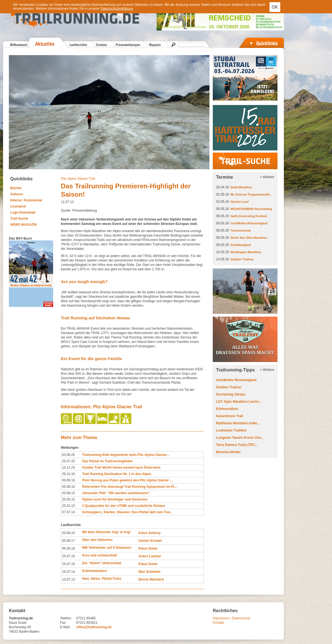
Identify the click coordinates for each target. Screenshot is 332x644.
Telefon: (66, 618)
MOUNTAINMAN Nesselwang (251, 209)
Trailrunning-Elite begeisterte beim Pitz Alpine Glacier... (126, 455)
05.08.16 (68, 487)
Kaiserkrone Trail (229, 416)
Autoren (17, 194)
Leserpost (18, 206)
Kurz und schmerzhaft (100, 555)
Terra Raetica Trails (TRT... (237, 445)
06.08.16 (68, 548)
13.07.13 (68, 579)
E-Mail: (65, 627)
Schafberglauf (241, 245)
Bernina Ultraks (228, 452)
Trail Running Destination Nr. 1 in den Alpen (117, 474)
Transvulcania (241, 230)
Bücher (16, 188)
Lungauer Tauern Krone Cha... (240, 438)
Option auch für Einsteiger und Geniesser (115, 499)
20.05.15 (68, 499)
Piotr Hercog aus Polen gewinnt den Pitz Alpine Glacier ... (127, 480)
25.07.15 (68, 556)
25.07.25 (68, 461)
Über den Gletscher (98, 540)
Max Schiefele (150, 572)
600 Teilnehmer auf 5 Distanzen (107, 548)
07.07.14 (68, 512)
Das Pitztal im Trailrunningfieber (107, 461)
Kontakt (218, 623)
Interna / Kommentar (26, 200)
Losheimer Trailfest (231, 430)
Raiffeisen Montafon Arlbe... (238, 423)
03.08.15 (68, 493)
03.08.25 (68, 455)
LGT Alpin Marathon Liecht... (239, 402)
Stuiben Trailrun (242, 259)
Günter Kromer (150, 541)
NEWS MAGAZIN (23, 225)
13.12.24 (68, 468)
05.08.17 (68, 541)
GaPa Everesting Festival (249, 216)
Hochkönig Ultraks (231, 394)
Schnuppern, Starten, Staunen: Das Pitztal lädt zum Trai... (127, 512)
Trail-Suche (19, 219)
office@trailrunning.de (94, 627)
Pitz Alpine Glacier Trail (78, 179)
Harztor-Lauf (239, 202)
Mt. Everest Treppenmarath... (251, 194)
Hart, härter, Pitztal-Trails (102, 579)
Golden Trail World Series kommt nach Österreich (121, 468)
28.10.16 (68, 474)
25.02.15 (68, 506)
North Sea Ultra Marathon (249, 238)
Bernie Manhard (151, 579)
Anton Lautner (150, 556)
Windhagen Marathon (246, 252)
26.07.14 (68, 572)
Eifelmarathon (227, 409)
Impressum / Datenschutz (232, 618)
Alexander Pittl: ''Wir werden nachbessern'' (116, 493)
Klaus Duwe (148, 548)
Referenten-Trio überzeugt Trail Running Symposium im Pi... (130, 487)
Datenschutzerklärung (117, 9)
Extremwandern (95, 571)
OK (275, 7)
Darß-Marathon (241, 187)
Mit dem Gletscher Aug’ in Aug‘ (107, 532)
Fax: (63, 623)
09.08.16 (68, 480)
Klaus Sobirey (150, 533)
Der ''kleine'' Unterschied (102, 563)
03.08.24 (68, 533)
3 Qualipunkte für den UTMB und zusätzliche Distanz (124, 506)
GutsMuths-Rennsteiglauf (249, 223)
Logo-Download (23, 212)
